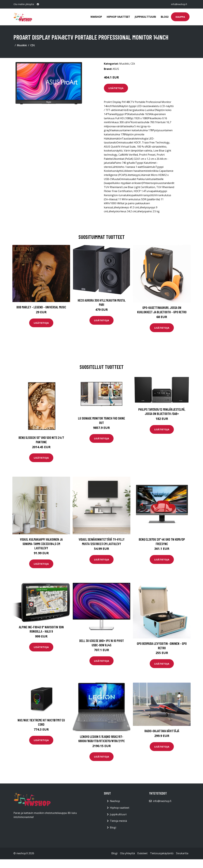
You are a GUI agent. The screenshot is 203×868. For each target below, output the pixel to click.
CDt (33, 45)
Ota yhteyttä (127, 853)
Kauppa (180, 17)
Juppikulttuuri (145, 17)
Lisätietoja (116, 88)
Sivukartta (182, 853)
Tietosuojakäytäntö (162, 853)
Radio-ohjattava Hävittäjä (162, 731)
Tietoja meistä (118, 821)
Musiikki (22, 45)
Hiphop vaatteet (118, 17)
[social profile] (38, 4)
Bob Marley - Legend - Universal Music (41, 307)
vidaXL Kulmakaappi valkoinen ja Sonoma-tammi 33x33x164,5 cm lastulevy (41, 544)
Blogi (165, 17)
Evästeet (142, 853)
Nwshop (96, 17)
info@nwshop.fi (179, 4)
